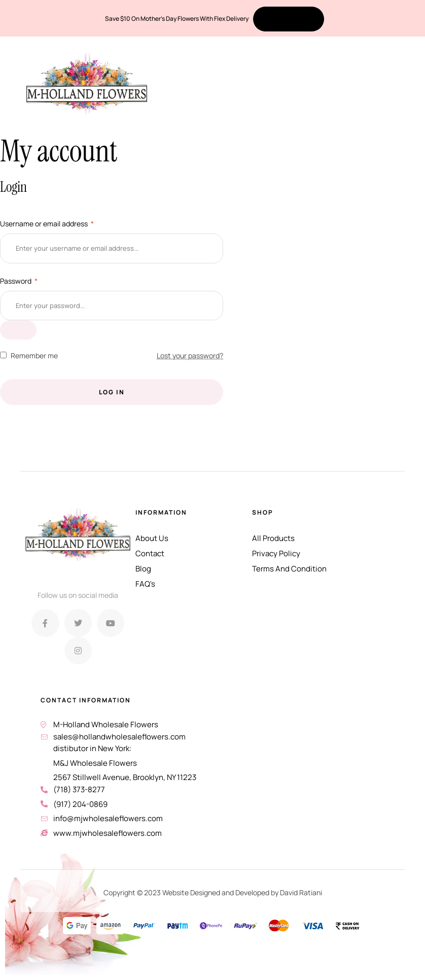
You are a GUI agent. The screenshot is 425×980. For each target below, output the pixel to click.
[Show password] (18, 330)
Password (19, 281)
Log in (112, 392)
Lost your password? (190, 356)
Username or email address (47, 224)
